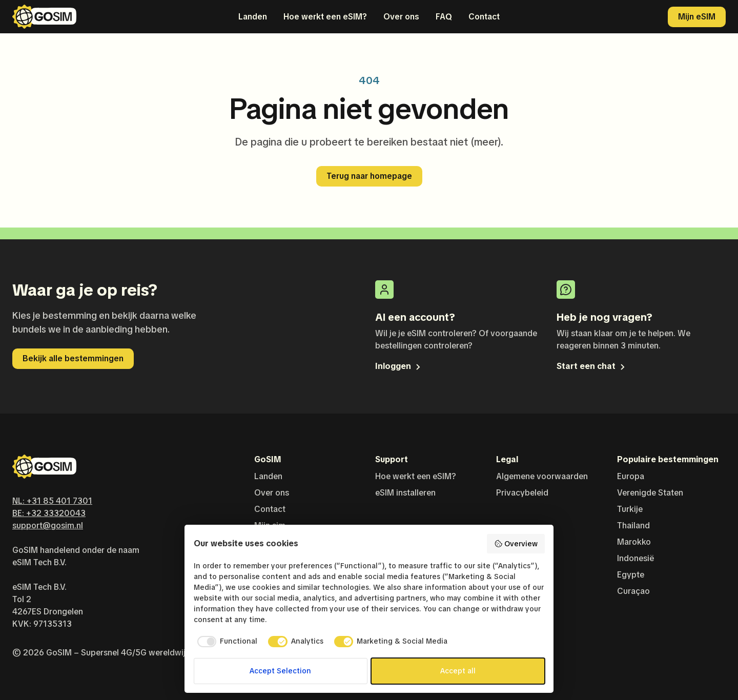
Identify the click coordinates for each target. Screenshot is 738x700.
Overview (516, 544)
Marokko (634, 542)
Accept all (458, 671)
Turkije (630, 509)
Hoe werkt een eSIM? (325, 17)
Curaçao (633, 591)
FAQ (444, 17)
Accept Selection (280, 671)
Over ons (401, 17)
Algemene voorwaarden (542, 476)
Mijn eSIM (697, 17)
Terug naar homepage (369, 176)
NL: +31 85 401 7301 (52, 501)
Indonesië (635, 558)
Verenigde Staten (650, 493)
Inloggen (399, 366)
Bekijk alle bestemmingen (73, 358)
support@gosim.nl (48, 526)
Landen (253, 17)
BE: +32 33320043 (49, 513)
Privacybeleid (522, 493)
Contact (484, 17)
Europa (631, 476)
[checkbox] (226, 642)
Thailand (633, 526)
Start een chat (592, 366)
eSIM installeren (405, 493)
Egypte (631, 575)
